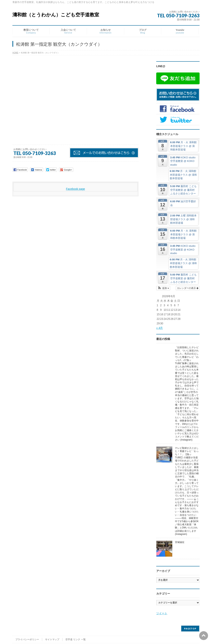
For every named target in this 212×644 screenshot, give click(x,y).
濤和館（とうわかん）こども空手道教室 (56, 15)
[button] (163, 288)
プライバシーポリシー (27, 639)
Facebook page (76, 189)
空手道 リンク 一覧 (76, 639)
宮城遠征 (180, 542)
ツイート (162, 613)
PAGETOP (190, 629)
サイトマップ (52, 639)
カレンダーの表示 (188, 288)
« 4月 (159, 328)
